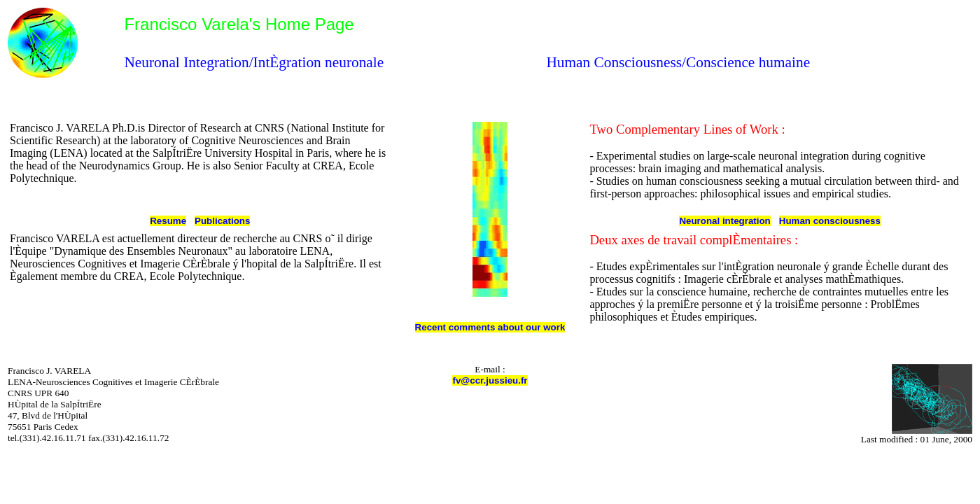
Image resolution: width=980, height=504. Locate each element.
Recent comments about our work (490, 327)
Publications (222, 221)
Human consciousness (830, 221)
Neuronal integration (724, 221)
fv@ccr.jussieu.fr (490, 380)
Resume (168, 221)
